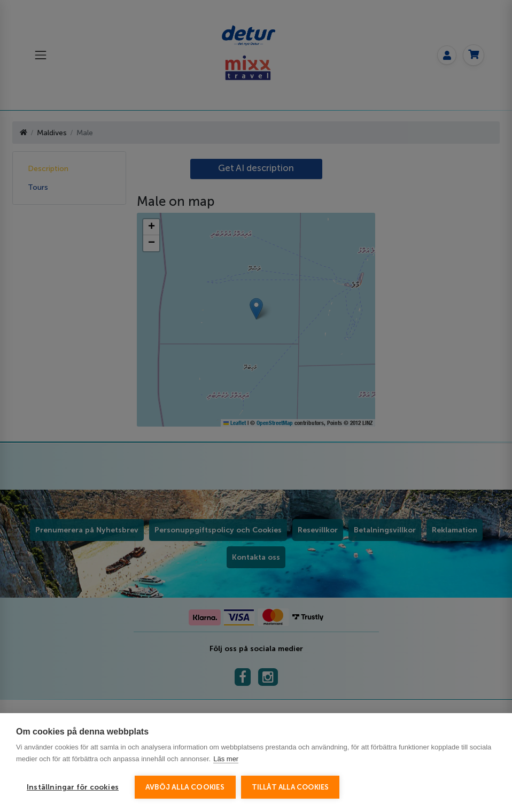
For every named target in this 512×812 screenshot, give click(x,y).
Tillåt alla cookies (290, 787)
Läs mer (226, 759)
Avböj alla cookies (185, 787)
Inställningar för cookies (73, 787)
